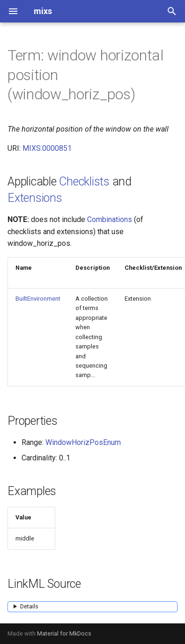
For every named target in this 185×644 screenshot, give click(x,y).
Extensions (35, 198)
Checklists (84, 181)
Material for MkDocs (64, 633)
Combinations (110, 219)
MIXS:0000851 (47, 148)
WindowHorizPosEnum (83, 442)
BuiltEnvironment (38, 299)
